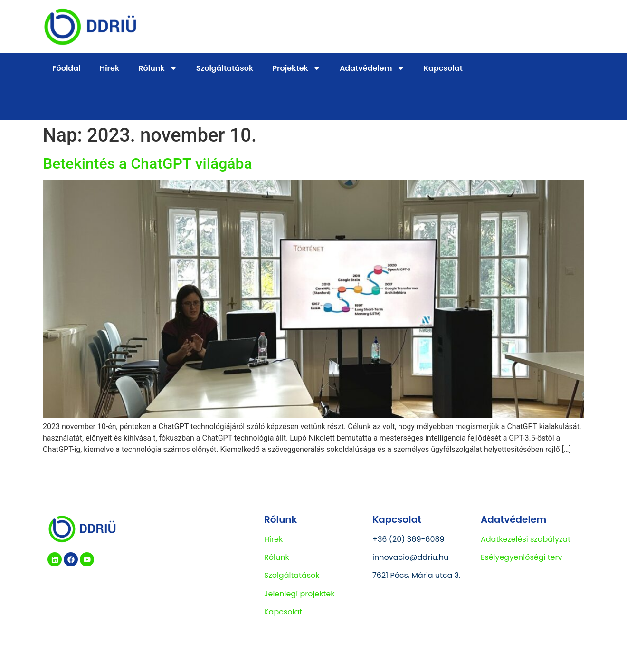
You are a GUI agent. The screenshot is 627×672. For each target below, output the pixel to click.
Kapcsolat (443, 68)
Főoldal (66, 68)
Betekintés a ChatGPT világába (147, 163)
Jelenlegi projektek (299, 594)
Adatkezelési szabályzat (526, 539)
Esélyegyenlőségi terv (522, 557)
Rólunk (157, 68)
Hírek (110, 68)
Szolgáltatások (225, 68)
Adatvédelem (372, 68)
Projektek (296, 68)
